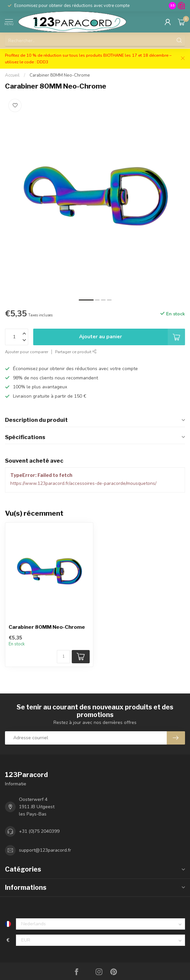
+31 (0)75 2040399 (39, 831)
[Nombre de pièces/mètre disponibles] (63, 657)
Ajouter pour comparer (27, 352)
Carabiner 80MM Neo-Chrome (60, 75)
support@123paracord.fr (45, 850)
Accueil (12, 75)
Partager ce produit (76, 352)
